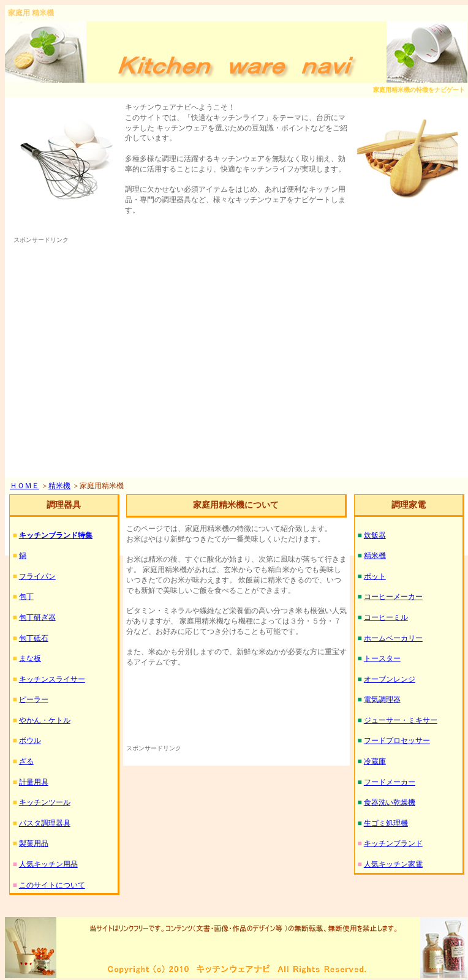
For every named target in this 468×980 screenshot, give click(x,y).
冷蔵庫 (375, 761)
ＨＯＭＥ (25, 486)
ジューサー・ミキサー (401, 720)
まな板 (30, 658)
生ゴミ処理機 (386, 823)
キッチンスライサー (52, 679)
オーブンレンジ (390, 679)
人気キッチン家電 (393, 864)
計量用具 (34, 782)
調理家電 (409, 505)
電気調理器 (382, 699)
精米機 (59, 486)
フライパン (37, 576)
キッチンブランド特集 (56, 535)
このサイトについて (52, 885)
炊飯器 (375, 535)
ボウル (30, 741)
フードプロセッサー (397, 741)
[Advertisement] (115, 360)
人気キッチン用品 (48, 864)
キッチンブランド (393, 843)
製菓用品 (34, 843)
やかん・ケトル (45, 720)
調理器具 (64, 505)
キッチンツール (45, 802)
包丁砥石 (34, 638)
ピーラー (34, 699)
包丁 (26, 597)
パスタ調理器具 (45, 823)
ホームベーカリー (393, 638)
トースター (382, 658)
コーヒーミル (386, 617)
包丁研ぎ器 (37, 617)
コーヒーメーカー (393, 597)
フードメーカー (390, 782)
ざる (26, 761)
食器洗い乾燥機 (390, 802)
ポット (375, 576)
